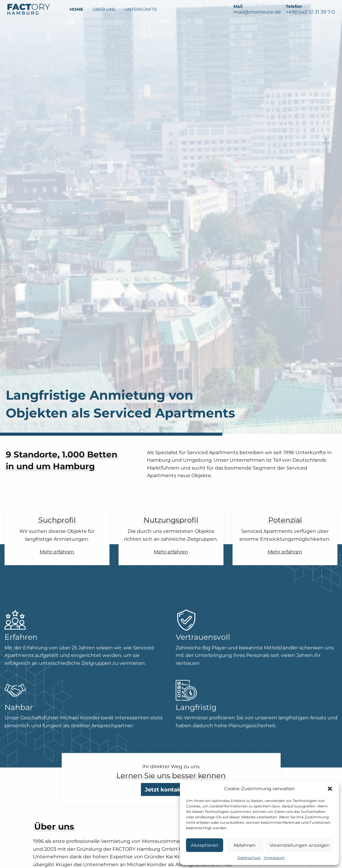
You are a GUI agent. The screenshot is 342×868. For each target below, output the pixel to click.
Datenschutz (249, 858)
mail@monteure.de (257, 12)
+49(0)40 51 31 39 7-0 (310, 12)
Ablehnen (244, 845)
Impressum (274, 858)
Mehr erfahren (57, 551)
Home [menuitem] (76, 9)
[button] (330, 789)
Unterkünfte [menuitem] (141, 9)
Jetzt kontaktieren (171, 804)
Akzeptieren (205, 845)
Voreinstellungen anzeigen (300, 845)
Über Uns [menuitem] (104, 9)
